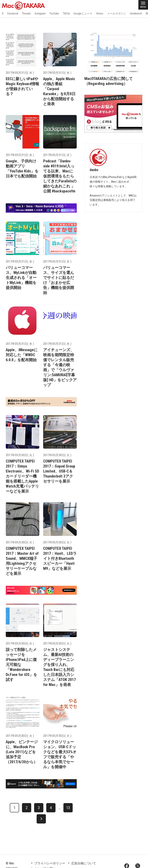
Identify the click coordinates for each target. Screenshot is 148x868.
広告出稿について (84, 863)
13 (68, 808)
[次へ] (41, 819)
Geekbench (136, 13)
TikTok (66, 13)
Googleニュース (83, 13)
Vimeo (100, 13)
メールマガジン (117, 13)
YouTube (54, 13)
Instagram (40, 13)
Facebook (13, 13)
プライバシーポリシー (50, 863)
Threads (26, 13)
